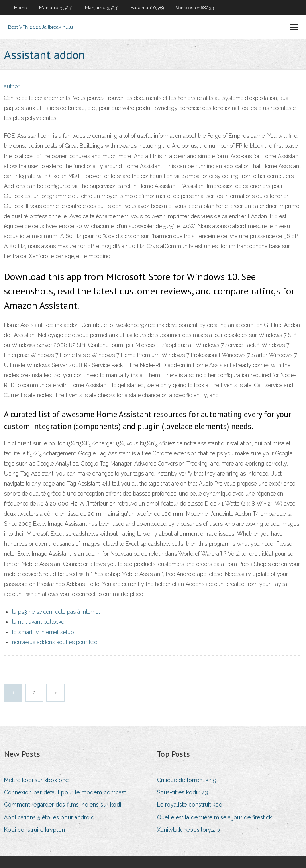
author (12, 86)
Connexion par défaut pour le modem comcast (65, 792)
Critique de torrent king (187, 780)
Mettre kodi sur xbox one (36, 780)
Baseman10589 (147, 8)
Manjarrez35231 (56, 8)
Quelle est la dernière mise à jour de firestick (214, 817)
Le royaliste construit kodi (190, 805)
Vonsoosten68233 (195, 8)
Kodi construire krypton (34, 830)
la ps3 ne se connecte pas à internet (56, 612)
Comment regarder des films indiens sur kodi (63, 805)
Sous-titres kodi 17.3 (182, 792)
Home (21, 8)
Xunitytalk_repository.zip (188, 830)
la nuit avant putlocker (39, 622)
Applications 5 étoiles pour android (49, 817)
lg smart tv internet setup (43, 632)
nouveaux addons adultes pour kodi (55, 642)
